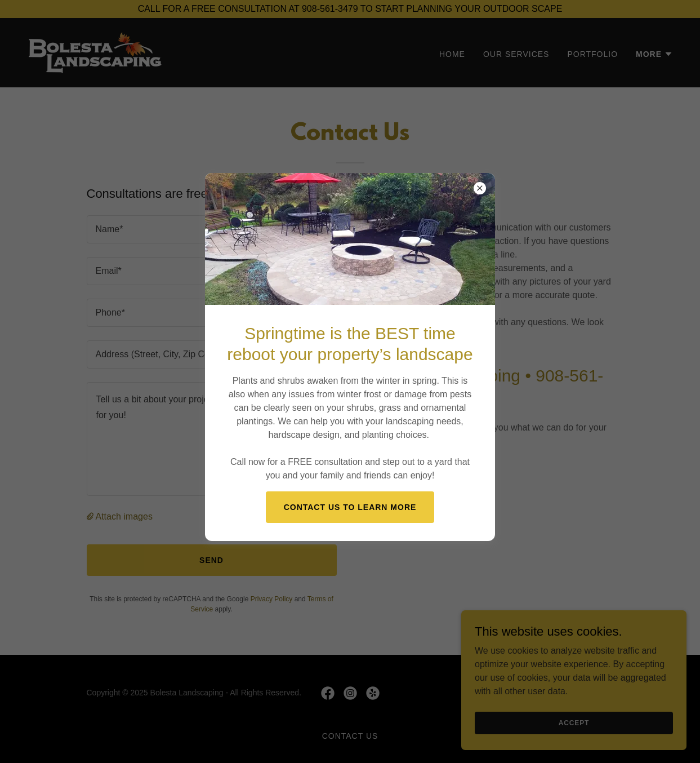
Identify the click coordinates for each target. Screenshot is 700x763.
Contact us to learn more (350, 507)
